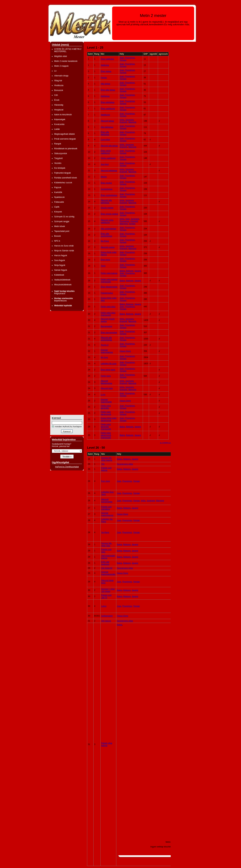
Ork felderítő (107, 568)
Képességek (60, 119)
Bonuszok (59, 90)
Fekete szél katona (106, 469)
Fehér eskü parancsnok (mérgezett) (106, 435)
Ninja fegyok (60, 265)
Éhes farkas (106, 71)
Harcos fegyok (61, 255)
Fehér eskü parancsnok (106, 413)
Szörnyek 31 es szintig (64, 217)
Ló (55, 71)
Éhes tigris (105, 260)
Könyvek (58, 212)
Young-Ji (105, 345)
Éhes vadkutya (107, 59)
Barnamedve (106, 326)
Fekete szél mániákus (106, 508)
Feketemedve (107, 293)
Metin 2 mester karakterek (66, 61)
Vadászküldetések (62, 280)
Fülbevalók (59, 202)
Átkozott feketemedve (107, 382)
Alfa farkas (106, 84)
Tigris (103, 266)
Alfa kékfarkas (107, 127)
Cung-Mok (105, 140)
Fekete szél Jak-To (106, 596)
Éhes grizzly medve (109, 214)
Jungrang (129, 120)
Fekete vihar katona (107, 744)
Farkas (104, 78)
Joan (122, 58)
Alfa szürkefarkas (108, 229)
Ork (103, 464)
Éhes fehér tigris (108, 370)
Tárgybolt (58, 158)
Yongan (123, 60)
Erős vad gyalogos (105, 563)
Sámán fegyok (61, 270)
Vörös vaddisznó (108, 158)
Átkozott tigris (107, 388)
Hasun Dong (125, 351)
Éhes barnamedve (109, 333)
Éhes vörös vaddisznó (106, 152)
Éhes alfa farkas (108, 90)
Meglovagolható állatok (65, 134)
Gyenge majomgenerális (108, 573)
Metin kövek (60, 226)
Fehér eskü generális (106, 407)
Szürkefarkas (107, 189)
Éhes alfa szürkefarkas (106, 235)
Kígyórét (123, 122)
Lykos (104, 606)
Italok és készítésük (63, 115)
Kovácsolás (59, 124)
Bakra (122, 271)
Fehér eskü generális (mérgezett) (106, 427)
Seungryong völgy (125, 464)
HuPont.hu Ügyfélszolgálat (67, 467)
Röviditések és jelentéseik (66, 149)
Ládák (57, 129)
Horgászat (59, 110)
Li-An (103, 395)
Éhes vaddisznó (108, 109)
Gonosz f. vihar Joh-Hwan (108, 590)
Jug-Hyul (105, 164)
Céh (56, 95)
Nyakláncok (59, 197)
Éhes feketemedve (109, 287)
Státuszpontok (61, 153)
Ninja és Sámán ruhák (64, 251)
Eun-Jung (106, 481)
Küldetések (59, 275)
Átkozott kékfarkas (109, 171)
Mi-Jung (104, 357)
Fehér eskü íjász (108, 307)
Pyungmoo (130, 58)
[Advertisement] (64, 363)
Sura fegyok (60, 260)
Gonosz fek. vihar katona (107, 459)
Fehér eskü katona (109, 273)
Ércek (57, 100)
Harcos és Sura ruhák (64, 246)
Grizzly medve (107, 208)
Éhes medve (106, 183)
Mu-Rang (105, 241)
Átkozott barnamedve (107, 501)
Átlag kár (58, 81)
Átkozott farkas (107, 121)
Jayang (138, 271)
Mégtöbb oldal (61, 56)
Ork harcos (106, 621)
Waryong (132, 122)
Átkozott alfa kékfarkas (106, 202)
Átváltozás (59, 85)
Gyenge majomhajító (106, 401)
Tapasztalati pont (62, 231)
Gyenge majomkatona (107, 351)
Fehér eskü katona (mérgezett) (109, 281)
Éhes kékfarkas (108, 102)
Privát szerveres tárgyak (65, 139)
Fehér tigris (106, 376)
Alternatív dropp (61, 76)
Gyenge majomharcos (107, 514)
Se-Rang (105, 532)
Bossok (57, 236)
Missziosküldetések (63, 285)
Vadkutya (105, 65)
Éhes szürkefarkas (109, 195)
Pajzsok (58, 187)
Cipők (57, 207)
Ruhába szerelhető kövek (66, 178)
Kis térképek (60, 168)
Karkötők (58, 192)
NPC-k (57, 241)
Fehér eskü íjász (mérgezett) (108, 314)
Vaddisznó (105, 115)
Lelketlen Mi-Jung (109, 364)
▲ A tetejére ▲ (165, 443)
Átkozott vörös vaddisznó (107, 221)
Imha (122, 120)
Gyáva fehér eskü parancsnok (109, 419)
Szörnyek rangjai (62, 221)
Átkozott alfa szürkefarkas (106, 339)
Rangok (58, 144)
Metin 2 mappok (61, 66)
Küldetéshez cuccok (63, 183)
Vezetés (58, 163)
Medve (104, 177)
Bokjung (130, 271)
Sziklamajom (107, 616)
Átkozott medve (108, 247)
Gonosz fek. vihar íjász (107, 544)
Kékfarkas (105, 96)
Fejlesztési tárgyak (63, 173)
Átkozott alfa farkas (109, 146)
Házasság (59, 105)
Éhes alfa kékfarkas (105, 133)
